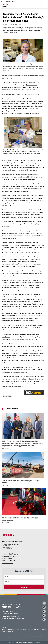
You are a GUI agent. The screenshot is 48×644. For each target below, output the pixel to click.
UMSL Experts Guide (8, 563)
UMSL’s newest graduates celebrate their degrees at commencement (20, 519)
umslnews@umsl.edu (9, 557)
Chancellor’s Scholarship (11, 334)
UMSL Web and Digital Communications (29, 642)
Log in (10, 642)
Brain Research (34, 283)
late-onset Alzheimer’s (36, 346)
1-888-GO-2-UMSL (19, 618)
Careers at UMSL (10, 631)
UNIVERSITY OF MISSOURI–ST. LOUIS (7, 1)
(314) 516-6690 (8, 559)
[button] (45, 6)
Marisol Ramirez (10, 24)
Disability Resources (28, 630)
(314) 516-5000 (15, 616)
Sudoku (9, 356)
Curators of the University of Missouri (12, 630)
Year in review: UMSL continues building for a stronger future (21, 481)
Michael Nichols (22, 177)
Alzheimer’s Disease (29, 179)
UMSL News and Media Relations (11, 561)
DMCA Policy (38, 630)
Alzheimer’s (30, 101)
